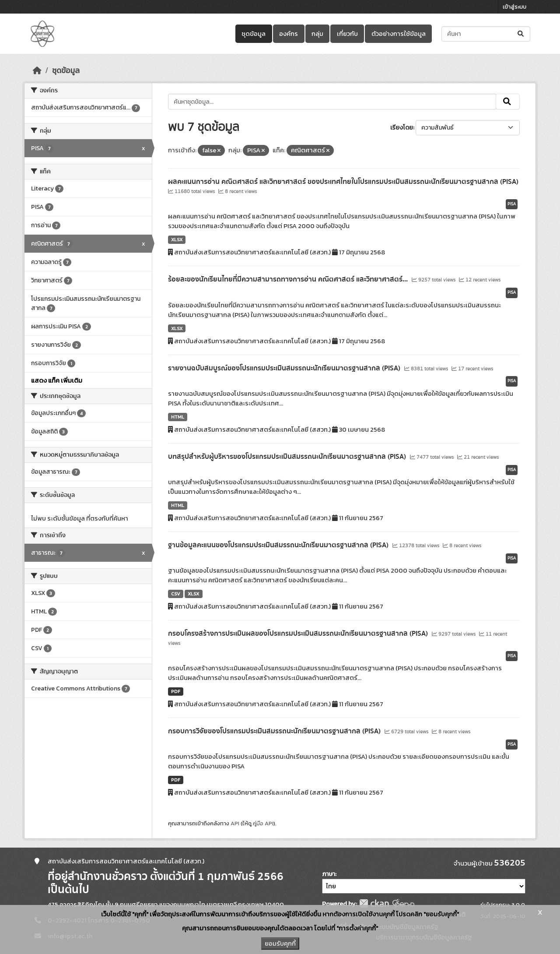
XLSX (177, 239)
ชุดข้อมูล (254, 34)
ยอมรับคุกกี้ (280, 943)
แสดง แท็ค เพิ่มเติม (57, 380)
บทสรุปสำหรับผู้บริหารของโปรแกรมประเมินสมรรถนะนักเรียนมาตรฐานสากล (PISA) (288, 457)
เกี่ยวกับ (347, 34)
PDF (176, 691)
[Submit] (521, 34)
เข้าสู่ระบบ (514, 7)
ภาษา (329, 874)
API (235, 823)
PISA (512, 204)
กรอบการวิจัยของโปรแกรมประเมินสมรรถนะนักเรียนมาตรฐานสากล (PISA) (275, 731)
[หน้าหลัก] (37, 70)
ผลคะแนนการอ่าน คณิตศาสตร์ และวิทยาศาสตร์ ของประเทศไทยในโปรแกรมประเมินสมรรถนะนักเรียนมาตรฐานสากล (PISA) (343, 182)
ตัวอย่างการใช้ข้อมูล (399, 34)
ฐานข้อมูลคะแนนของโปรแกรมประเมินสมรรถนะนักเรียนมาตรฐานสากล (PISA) (279, 545)
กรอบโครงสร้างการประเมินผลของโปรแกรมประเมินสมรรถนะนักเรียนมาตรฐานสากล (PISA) (299, 634)
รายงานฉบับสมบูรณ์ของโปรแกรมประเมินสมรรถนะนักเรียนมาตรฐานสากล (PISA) (285, 368)
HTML (178, 417)
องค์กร (289, 34)
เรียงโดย (402, 128)
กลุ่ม (317, 34)
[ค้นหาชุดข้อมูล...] (486, 34)
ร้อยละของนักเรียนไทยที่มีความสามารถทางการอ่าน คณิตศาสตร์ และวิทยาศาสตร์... (289, 279)
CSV (176, 594)
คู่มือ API (263, 823)
